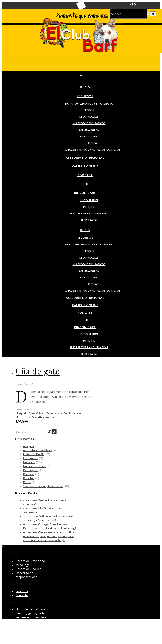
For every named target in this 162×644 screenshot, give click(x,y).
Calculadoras (89, 130)
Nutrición (29, 462)
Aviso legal (23, 565)
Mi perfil (89, 207)
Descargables (89, 117)
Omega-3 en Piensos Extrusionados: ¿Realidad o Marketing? (50, 526)
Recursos (85, 96)
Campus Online (85, 166)
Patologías (30, 470)
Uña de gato (38, 371)
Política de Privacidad (30, 561)
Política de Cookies (29, 569)
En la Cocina (89, 137)
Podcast (85, 175)
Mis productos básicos (89, 123)
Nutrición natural (34, 466)
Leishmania (31, 458)
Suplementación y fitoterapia (43, 486)
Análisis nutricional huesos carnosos (93, 150)
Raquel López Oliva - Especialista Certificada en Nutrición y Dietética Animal (49, 415)
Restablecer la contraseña (89, 214)
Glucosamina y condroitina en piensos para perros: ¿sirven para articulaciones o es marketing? (49, 536)
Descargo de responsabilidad (27, 575)
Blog (85, 184)
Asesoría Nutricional (85, 157)
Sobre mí (22, 591)
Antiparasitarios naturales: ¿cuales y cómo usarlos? (49, 518)
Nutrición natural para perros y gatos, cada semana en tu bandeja (31, 613)
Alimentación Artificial (37, 450)
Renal (27, 482)
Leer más (23, 409)
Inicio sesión (89, 200)
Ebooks (89, 110)
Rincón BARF (85, 193)
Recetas (93, 143)
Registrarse (89, 220)
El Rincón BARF (33, 454)
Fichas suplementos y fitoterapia (89, 104)
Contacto (22, 595)
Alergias (29, 446)
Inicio (85, 87)
